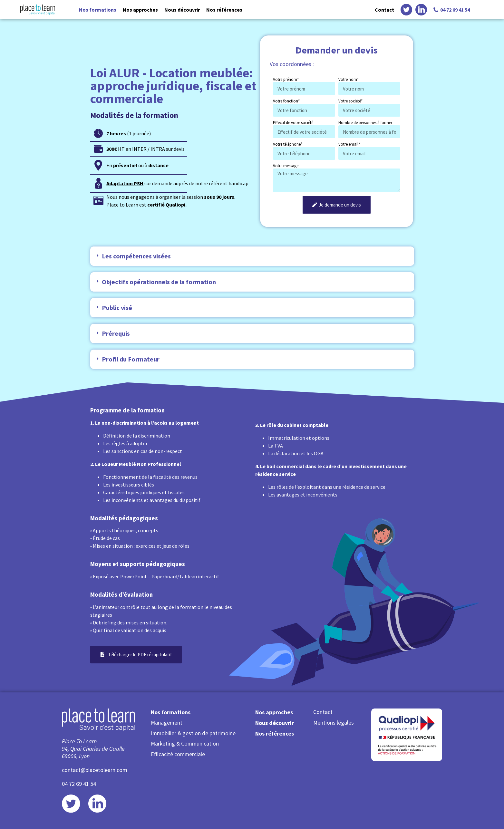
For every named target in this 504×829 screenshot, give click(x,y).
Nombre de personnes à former (365, 123)
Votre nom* (349, 79)
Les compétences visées (136, 256)
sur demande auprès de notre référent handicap (177, 183)
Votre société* (350, 101)
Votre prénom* (286, 79)
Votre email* (349, 144)
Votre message (286, 166)
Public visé (117, 308)
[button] (252, 256)
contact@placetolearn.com (95, 770)
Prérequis (116, 333)
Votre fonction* (286, 101)
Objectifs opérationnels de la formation (159, 282)
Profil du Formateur (131, 359)
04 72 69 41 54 (79, 784)
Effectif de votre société (293, 123)
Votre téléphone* (288, 144)
